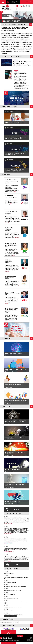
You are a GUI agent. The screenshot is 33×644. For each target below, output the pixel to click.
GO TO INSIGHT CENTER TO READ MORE (10, 616)
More (14, 192)
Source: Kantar (8, 523)
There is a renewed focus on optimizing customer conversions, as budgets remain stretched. (12, 284)
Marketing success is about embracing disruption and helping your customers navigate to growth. (12, 252)
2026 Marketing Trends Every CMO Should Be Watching (15, 586)
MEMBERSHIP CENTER (14, 2)
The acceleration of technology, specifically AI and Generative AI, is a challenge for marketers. (12, 300)
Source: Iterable (8, 534)
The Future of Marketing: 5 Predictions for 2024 (13, 615)
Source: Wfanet (8, 543)
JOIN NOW (20, 636)
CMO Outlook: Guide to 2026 (9, 594)
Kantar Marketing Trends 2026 (10, 582)
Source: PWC (7, 562)
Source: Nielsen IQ (9, 551)
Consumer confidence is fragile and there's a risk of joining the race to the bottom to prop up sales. (12, 267)
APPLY (27, 2)
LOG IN (31, 2)
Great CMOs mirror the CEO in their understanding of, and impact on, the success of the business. (12, 189)
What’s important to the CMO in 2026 (11, 598)
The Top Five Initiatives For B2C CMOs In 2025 (13, 607)
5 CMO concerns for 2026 (9, 574)
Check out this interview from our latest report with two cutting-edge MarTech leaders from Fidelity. (12, 318)
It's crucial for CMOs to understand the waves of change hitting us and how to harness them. (12, 235)
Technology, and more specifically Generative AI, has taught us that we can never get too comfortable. (12, 219)
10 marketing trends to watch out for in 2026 (13, 590)
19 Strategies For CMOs (8, 611)
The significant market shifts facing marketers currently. (11, 202)
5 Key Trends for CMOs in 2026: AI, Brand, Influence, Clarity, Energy (15, 603)
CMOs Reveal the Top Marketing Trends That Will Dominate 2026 (16, 578)
